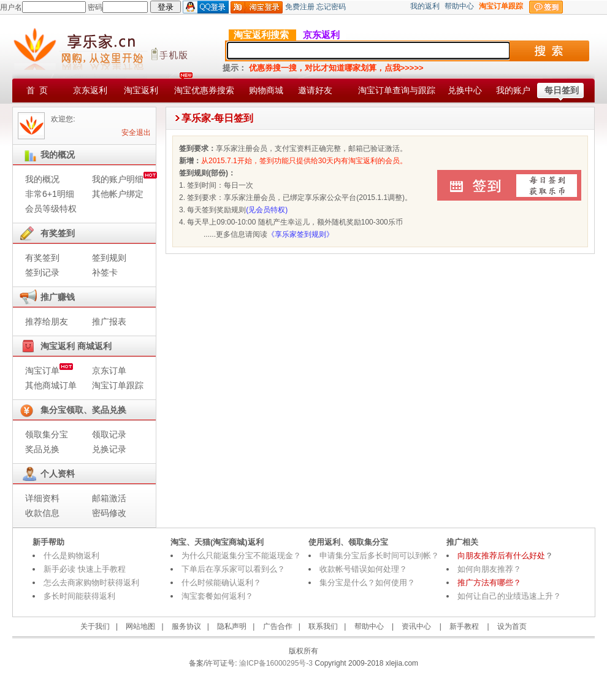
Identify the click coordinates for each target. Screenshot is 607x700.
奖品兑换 (42, 449)
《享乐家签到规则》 (300, 234)
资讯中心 (416, 626)
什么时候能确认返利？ (221, 583)
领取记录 (109, 434)
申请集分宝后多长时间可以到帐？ (379, 556)
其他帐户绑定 (118, 194)
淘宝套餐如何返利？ (217, 596)
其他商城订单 (51, 385)
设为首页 (512, 626)
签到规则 (109, 258)
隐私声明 (232, 626)
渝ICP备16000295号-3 (275, 663)
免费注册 (300, 7)
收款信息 (42, 513)
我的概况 (42, 179)
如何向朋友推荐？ (489, 569)
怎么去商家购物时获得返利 (91, 583)
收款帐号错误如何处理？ (363, 569)
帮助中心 (459, 6)
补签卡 (105, 272)
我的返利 (425, 6)
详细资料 (42, 498)
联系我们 (323, 626)
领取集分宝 (47, 434)
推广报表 (109, 321)
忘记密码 (331, 7)
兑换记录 (109, 449)
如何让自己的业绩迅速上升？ (509, 596)
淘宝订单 (42, 371)
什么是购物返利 (71, 556)
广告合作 (278, 626)
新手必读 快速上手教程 (85, 569)
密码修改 (109, 513)
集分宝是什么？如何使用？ (367, 583)
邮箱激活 (109, 498)
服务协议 (186, 626)
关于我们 (95, 626)
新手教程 (464, 626)
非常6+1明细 (50, 194)
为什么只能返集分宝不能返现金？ (241, 556)
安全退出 (136, 133)
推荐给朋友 (47, 321)
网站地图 (140, 626)
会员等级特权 (51, 209)
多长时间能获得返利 (79, 596)
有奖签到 (42, 258)
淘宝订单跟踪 (118, 385)
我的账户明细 (118, 179)
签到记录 (42, 272)
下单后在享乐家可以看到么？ (233, 569)
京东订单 (109, 371)
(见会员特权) (267, 210)
